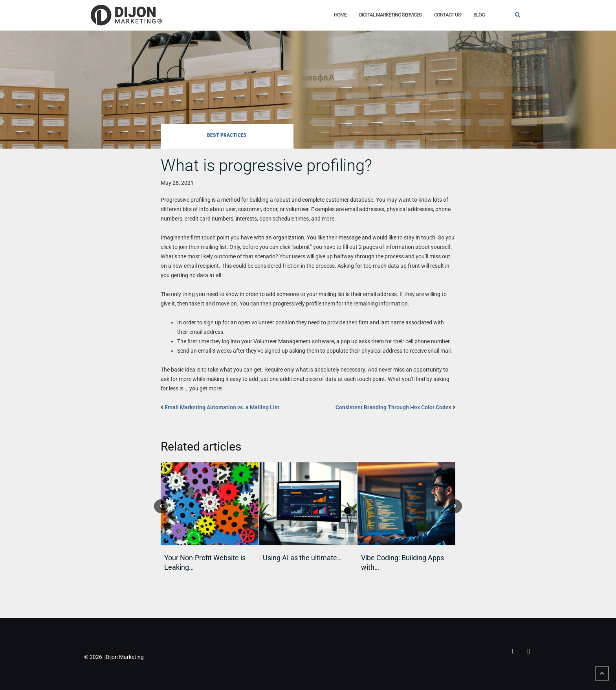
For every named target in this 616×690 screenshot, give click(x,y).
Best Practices (227, 135)
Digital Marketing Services (390, 15)
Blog (479, 15)
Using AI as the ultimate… (302, 558)
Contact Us (447, 15)
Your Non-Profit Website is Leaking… (205, 562)
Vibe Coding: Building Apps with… (402, 562)
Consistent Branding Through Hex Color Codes (393, 407)
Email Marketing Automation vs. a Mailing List (222, 407)
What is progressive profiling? (266, 165)
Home (340, 15)
